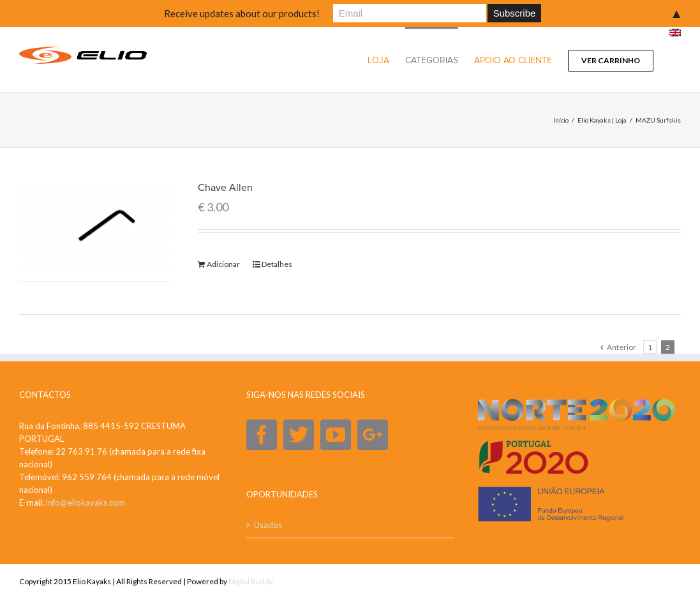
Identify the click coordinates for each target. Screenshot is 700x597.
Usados (268, 524)
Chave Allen (225, 188)
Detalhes (277, 264)
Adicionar (223, 264)
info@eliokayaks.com (86, 502)
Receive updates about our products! (242, 13)
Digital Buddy (251, 581)
